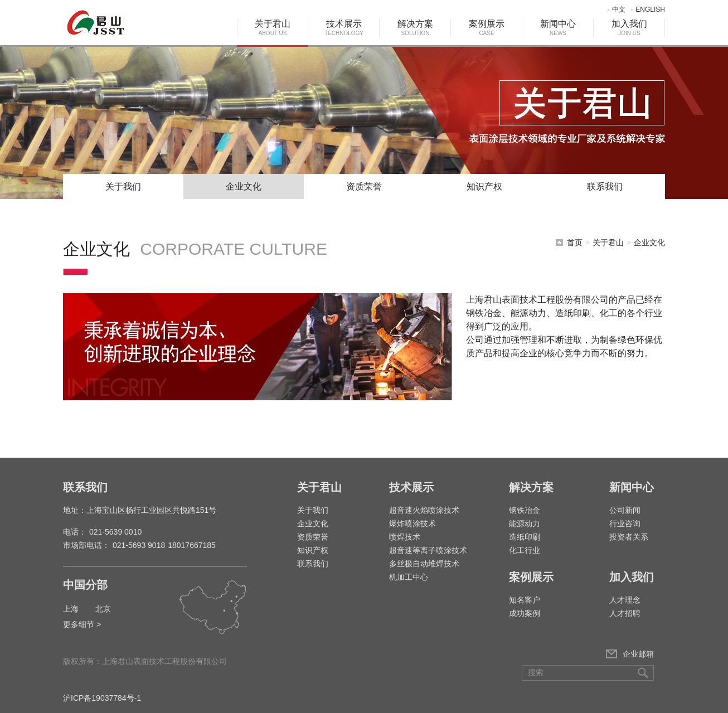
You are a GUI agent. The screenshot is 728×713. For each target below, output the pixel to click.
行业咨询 (625, 523)
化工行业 (525, 550)
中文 (619, 9)
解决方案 (415, 28)
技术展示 (344, 28)
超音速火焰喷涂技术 (424, 510)
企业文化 (244, 186)
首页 (575, 242)
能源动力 (525, 523)
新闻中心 (558, 28)
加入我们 (629, 28)
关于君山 (273, 28)
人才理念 (625, 600)
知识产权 (484, 186)
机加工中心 (409, 577)
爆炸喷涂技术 (412, 523)
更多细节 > (82, 624)
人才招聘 (625, 613)
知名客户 (525, 600)
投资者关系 (629, 537)
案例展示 (487, 28)
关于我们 (123, 186)
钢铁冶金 (525, 510)
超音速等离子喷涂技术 (428, 550)
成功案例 (525, 613)
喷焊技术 (405, 537)
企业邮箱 (638, 654)
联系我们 (605, 186)
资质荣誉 (364, 186)
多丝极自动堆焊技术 (424, 564)
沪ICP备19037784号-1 (102, 698)
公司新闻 (625, 510)
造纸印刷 (525, 537)
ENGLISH (650, 9)
